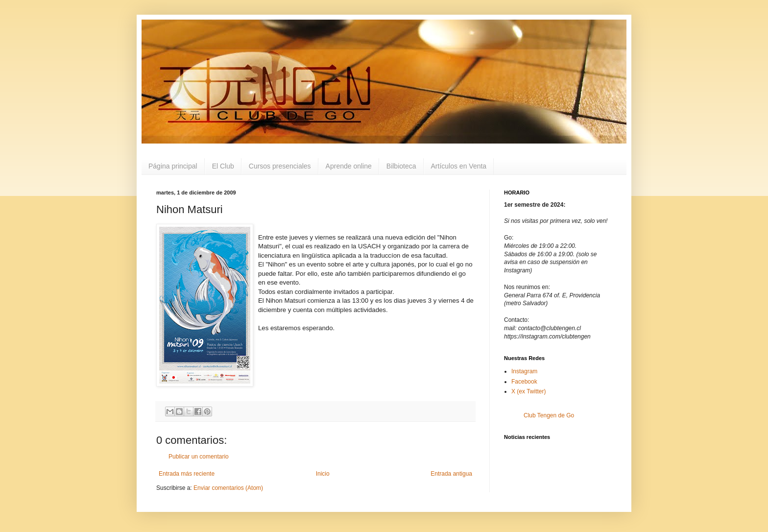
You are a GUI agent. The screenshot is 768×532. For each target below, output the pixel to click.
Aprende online (349, 166)
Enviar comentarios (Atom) (228, 488)
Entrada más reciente (187, 474)
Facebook (524, 382)
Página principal (173, 166)
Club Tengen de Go (549, 415)
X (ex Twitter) (528, 391)
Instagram (524, 371)
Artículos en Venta (459, 166)
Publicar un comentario (199, 457)
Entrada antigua (451, 474)
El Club (223, 166)
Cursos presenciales (280, 166)
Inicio (323, 474)
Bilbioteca (401, 166)
